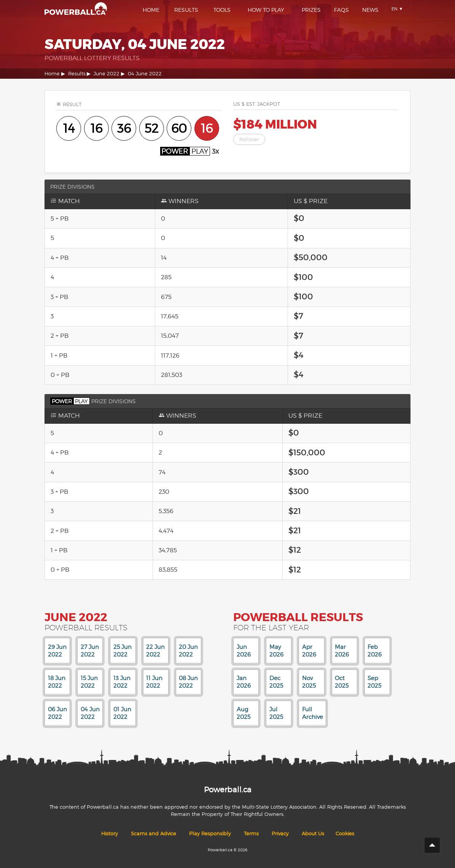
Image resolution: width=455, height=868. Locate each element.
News (370, 10)
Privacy (280, 834)
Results (186, 10)
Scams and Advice (154, 834)
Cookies (345, 834)
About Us (313, 834)
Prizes (311, 10)
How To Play (266, 10)
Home (151, 10)
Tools (222, 10)
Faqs (341, 10)
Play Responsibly (210, 834)
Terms (251, 834)
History (110, 834)
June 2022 (107, 74)
